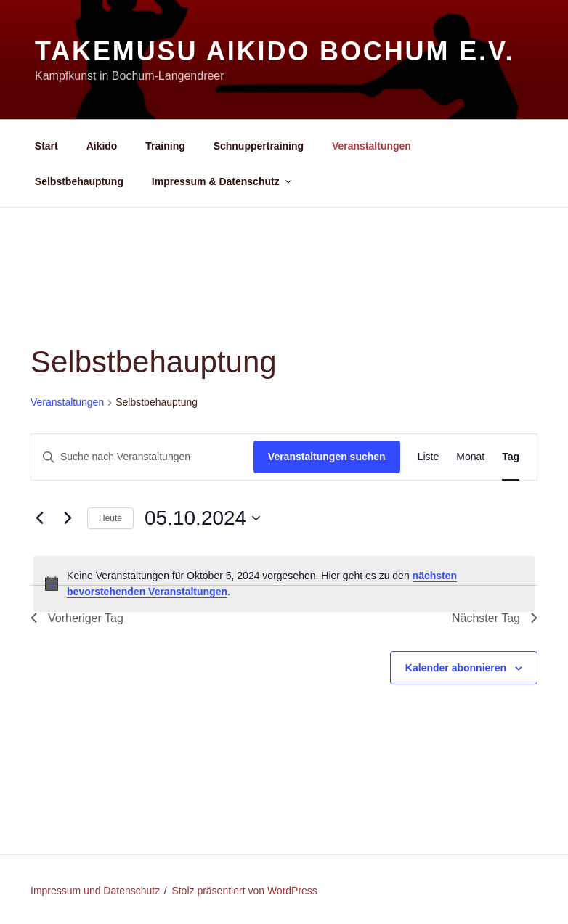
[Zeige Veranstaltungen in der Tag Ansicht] (511, 457)
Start (46, 146)
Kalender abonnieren (456, 668)
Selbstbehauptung (79, 181)
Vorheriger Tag (77, 618)
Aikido (102, 146)
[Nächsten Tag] (68, 518)
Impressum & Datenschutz (223, 181)
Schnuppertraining (259, 146)
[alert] (284, 584)
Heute (110, 518)
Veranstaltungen (372, 146)
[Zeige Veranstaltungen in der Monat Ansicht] (470, 457)
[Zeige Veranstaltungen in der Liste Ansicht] (429, 457)
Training (165, 146)
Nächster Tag (495, 618)
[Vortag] (39, 518)
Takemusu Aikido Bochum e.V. (275, 51)
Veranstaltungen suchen (327, 457)
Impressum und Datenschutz (95, 891)
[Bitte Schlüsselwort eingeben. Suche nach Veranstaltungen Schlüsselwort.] (142, 457)
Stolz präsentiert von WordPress (244, 891)
